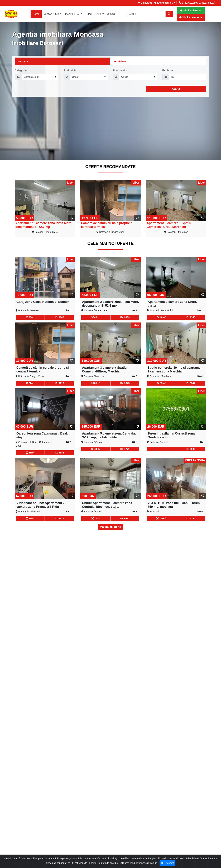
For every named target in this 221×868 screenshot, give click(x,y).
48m (96, 317)
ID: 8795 (191, 518)
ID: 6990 (191, 449)
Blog (89, 14)
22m (30, 383)
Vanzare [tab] (23, 61)
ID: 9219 (59, 383)
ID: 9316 (59, 518)
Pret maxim (120, 70)
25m (30, 452)
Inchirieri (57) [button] (73, 14)
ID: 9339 (125, 317)
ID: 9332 (125, 518)
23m (30, 317)
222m (161, 518)
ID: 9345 (191, 317)
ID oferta (168, 70)
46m (161, 317)
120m (96, 449)
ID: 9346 (59, 317)
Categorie (21, 70)
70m (96, 518)
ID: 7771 (125, 449)
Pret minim (71, 70)
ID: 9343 (125, 383)
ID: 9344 (191, 383)
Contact (111, 14)
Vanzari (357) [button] (51, 14)
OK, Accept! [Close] (167, 863)
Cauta (176, 89)
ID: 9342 (59, 453)
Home (37, 14)
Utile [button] (99, 14)
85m (96, 383)
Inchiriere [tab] (120, 61)
